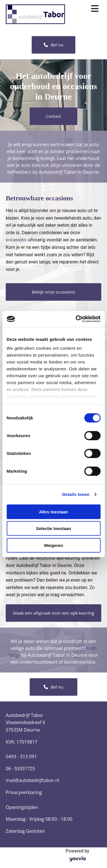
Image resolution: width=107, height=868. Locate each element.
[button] (53, 45)
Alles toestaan (54, 512)
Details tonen (76, 494)
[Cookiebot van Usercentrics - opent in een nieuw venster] (76, 319)
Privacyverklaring (24, 792)
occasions (16, 240)
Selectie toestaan (53, 528)
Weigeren (53, 545)
